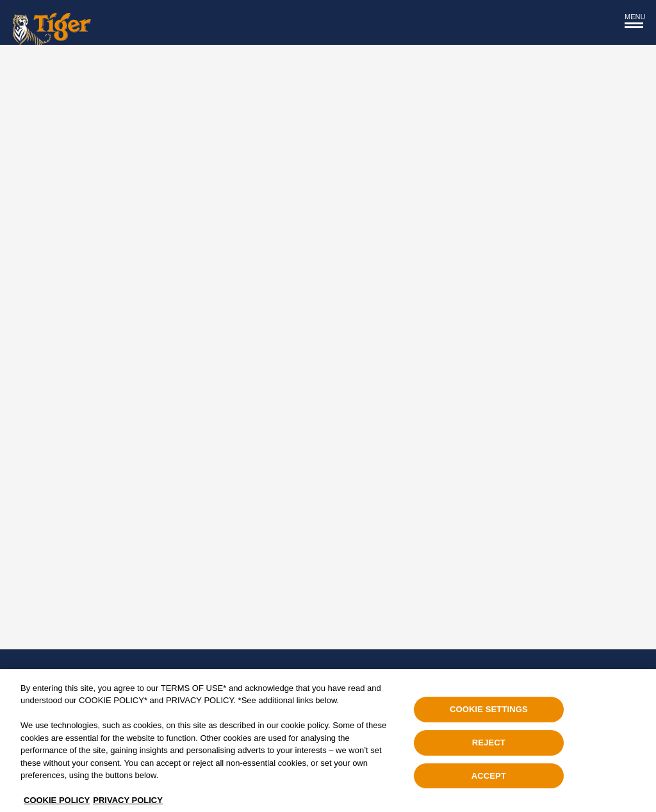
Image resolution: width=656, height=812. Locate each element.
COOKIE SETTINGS (489, 712)
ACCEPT (489, 778)
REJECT (489, 745)
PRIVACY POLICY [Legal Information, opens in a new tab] (128, 803)
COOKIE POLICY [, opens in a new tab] (57, 803)
